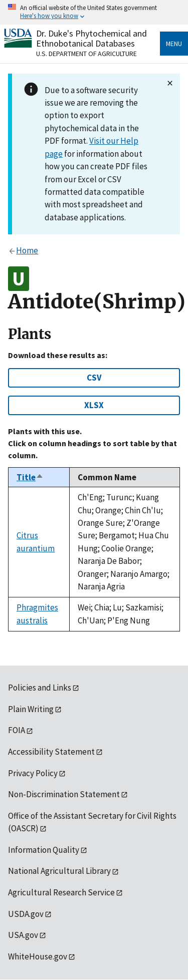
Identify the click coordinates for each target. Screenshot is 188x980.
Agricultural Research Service (61, 892)
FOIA (17, 730)
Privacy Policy (33, 773)
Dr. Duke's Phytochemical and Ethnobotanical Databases (91, 38)
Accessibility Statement (51, 752)
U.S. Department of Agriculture (86, 54)
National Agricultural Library (59, 871)
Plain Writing (31, 709)
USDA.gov (26, 914)
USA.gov (23, 935)
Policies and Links (40, 688)
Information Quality (44, 850)
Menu (174, 44)
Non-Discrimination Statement (64, 794)
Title (30, 477)
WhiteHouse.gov (38, 956)
